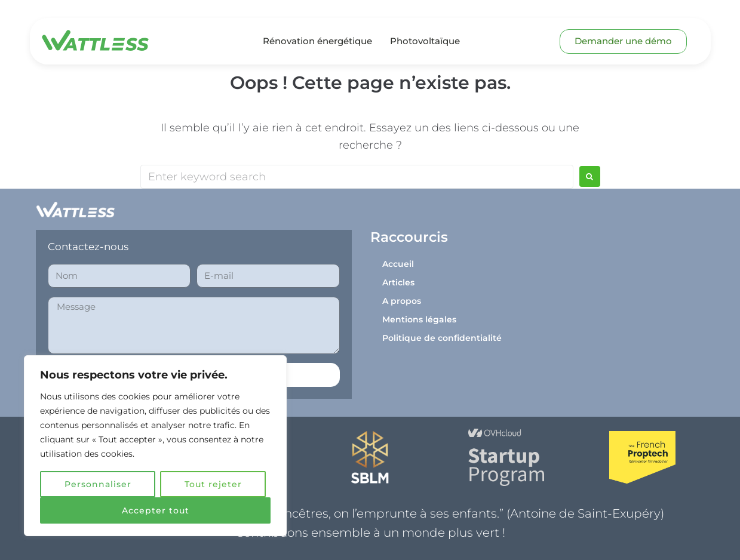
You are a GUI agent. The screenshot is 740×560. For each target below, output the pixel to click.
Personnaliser (98, 484)
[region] (155, 446)
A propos (402, 301)
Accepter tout (156, 510)
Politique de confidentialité (442, 338)
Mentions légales (419, 319)
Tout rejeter (213, 484)
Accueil (398, 264)
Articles (398, 282)
